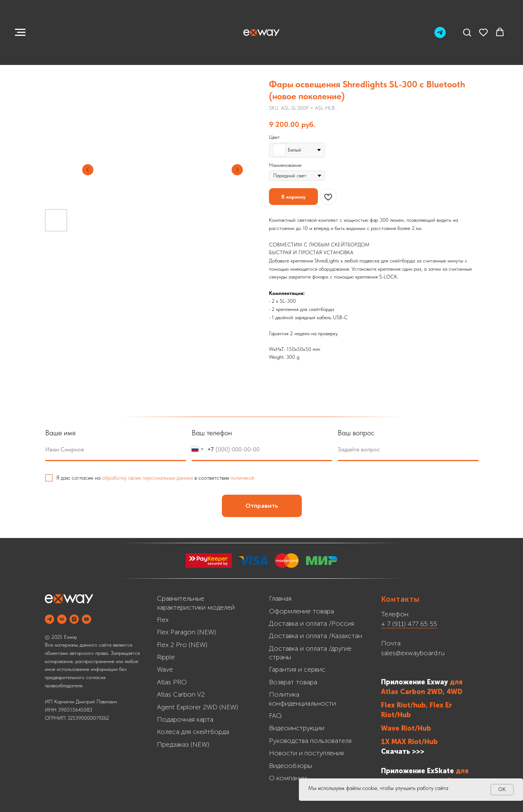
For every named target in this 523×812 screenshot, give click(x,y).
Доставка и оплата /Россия (312, 623)
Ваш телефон (215, 433)
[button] (467, 32)
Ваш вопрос (360, 433)
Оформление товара (301, 611)
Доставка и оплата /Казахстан (315, 636)
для (456, 682)
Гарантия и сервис (297, 669)
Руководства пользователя (310, 741)
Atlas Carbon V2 (181, 694)
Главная (280, 598)
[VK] (62, 619)
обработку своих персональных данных (151, 478)
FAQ (275, 716)
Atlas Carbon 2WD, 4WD (422, 692)
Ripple (166, 657)
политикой (246, 478)
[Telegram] (440, 36)
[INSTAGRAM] (74, 619)
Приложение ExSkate (417, 771)
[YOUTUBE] (86, 619)
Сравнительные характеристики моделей (196, 603)
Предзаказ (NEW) (183, 744)
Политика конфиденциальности (302, 699)
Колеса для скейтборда (193, 732)
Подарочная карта (185, 719)
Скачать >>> (403, 752)
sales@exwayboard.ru (413, 653)
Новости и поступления (306, 753)
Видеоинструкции (297, 728)
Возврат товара (293, 682)
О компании (288, 778)
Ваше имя (64, 433)
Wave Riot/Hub (406, 728)
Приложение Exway (415, 682)
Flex (163, 620)
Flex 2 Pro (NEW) (182, 645)
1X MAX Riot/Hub (409, 742)
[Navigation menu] (20, 32)
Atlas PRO (172, 682)
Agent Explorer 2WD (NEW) (197, 707)
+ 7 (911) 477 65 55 (409, 624)
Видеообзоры (290, 766)
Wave (165, 669)
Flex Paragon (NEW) (186, 632)
